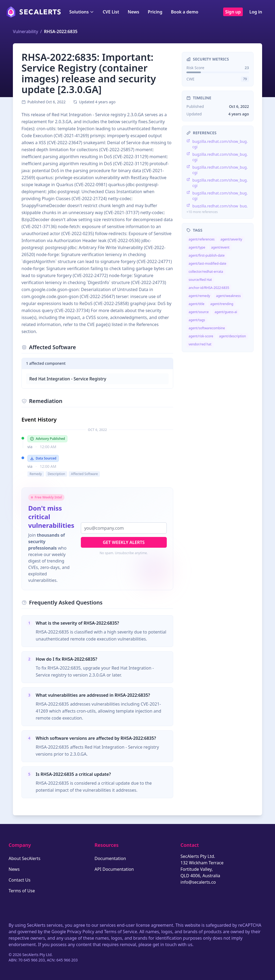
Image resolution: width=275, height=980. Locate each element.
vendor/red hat (200, 344)
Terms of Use (22, 891)
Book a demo (184, 12)
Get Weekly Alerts (124, 542)
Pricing (155, 12)
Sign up (233, 12)
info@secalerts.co (198, 882)
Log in (256, 12)
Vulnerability (26, 31)
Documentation (110, 858)
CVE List (111, 12)
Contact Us (19, 880)
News (133, 12)
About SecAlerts (24, 858)
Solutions (82, 12)
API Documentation (114, 869)
